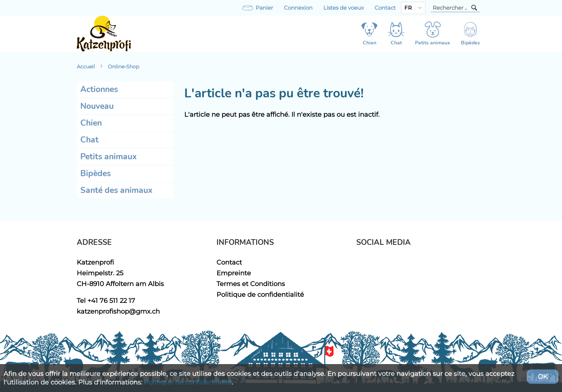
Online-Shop (123, 67)
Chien (91, 123)
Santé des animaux (116, 190)
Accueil (86, 67)
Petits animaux (109, 157)
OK (543, 376)
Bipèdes (96, 173)
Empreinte (234, 273)
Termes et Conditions (251, 284)
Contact (385, 8)
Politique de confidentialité (260, 294)
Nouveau (97, 106)
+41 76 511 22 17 (111, 301)
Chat (89, 140)
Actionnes (99, 89)
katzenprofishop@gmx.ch (118, 311)
